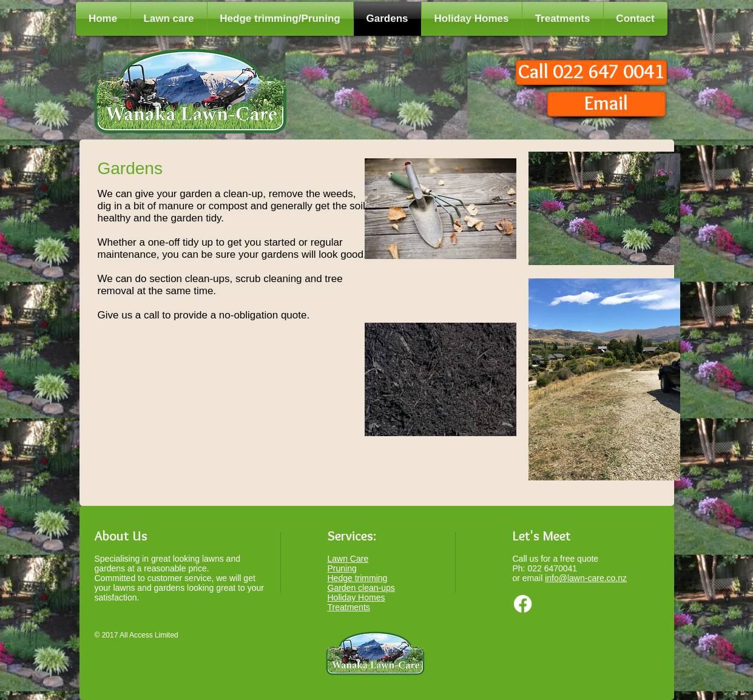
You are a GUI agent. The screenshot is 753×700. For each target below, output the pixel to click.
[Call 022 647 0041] (591, 72)
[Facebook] (523, 604)
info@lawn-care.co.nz (586, 578)
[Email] (606, 104)
